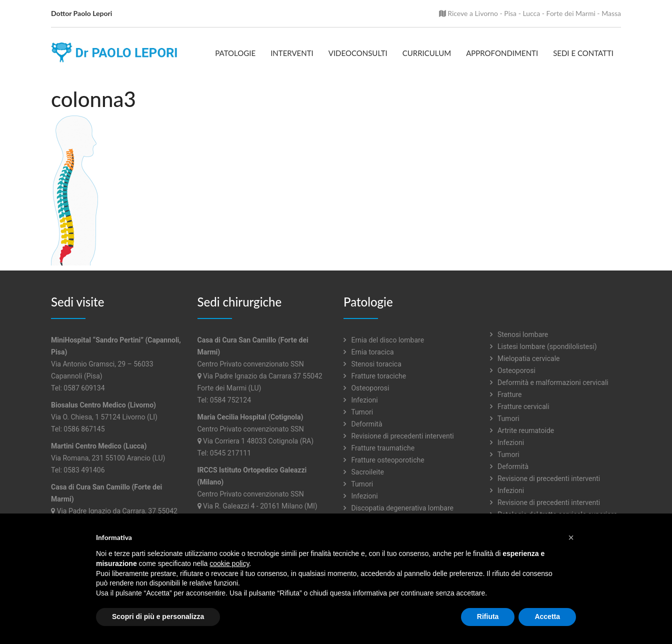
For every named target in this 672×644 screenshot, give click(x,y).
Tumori (358, 412)
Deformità (363, 424)
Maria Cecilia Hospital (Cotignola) (250, 417)
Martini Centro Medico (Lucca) (99, 446)
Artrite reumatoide (522, 430)
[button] (571, 537)
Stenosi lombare (519, 334)
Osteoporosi (366, 388)
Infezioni (361, 400)
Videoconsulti (358, 53)
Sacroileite (364, 472)
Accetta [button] (547, 616)
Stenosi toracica (372, 364)
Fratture (506, 394)
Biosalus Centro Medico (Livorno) (103, 405)
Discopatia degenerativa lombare (398, 508)
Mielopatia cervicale (525, 358)
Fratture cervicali (520, 406)
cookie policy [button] (229, 563)
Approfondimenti (502, 53)
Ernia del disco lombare (384, 340)
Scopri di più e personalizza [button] (158, 616)
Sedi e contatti (583, 53)
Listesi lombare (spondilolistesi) (543, 346)
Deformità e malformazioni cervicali (549, 382)
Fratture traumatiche (379, 448)
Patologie (235, 53)
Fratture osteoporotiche (384, 460)
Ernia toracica (369, 352)
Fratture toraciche (375, 376)
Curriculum (427, 53)
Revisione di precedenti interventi (399, 436)
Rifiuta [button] (488, 616)
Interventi (292, 53)
